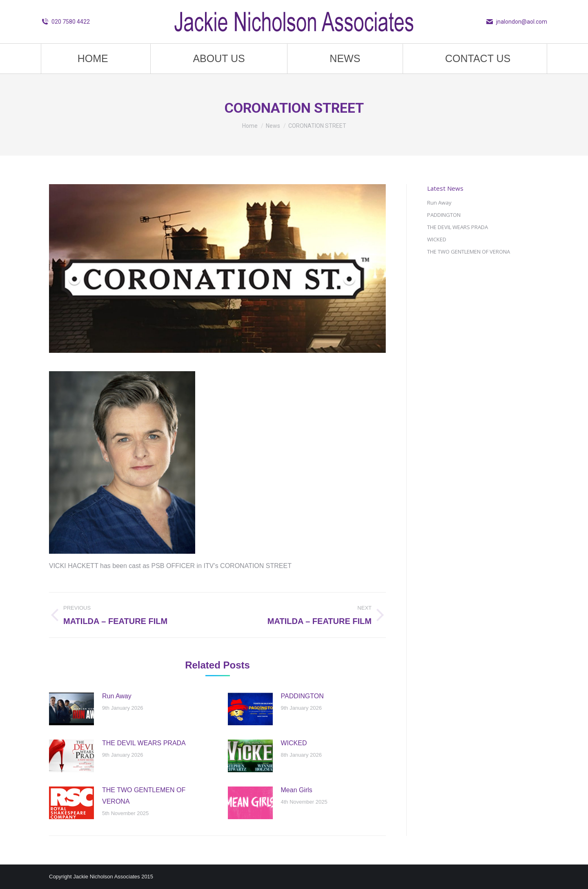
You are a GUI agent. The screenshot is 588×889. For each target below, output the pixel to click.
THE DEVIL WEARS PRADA (144, 743)
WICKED (294, 743)
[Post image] (71, 709)
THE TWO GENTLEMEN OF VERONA (144, 796)
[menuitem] (93, 59)
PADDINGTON (302, 696)
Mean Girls (297, 790)
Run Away (117, 696)
